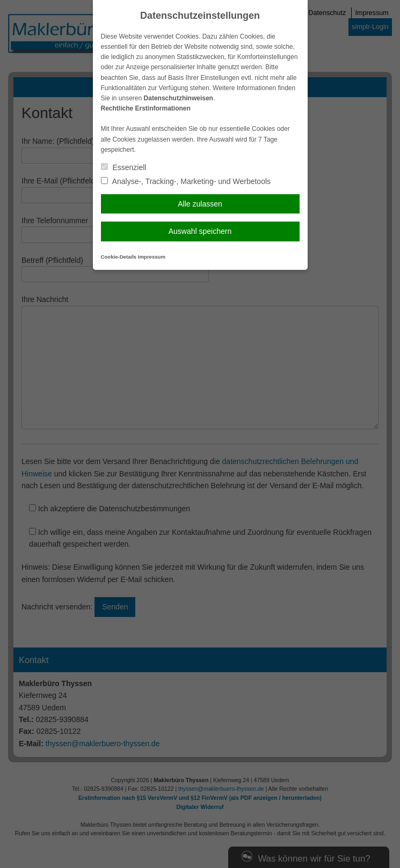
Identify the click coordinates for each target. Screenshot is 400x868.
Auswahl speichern (200, 231)
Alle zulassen (200, 204)
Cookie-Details (119, 257)
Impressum (152, 257)
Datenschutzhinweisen (179, 98)
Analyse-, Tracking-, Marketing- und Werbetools (186, 181)
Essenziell (124, 167)
